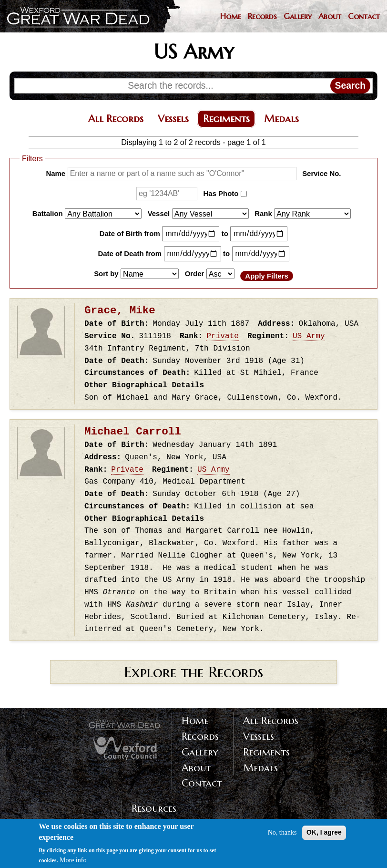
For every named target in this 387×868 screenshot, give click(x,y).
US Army (309, 336)
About (330, 16)
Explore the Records (193, 672)
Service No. (321, 173)
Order (195, 273)
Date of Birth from (130, 233)
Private (223, 336)
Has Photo (221, 193)
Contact (364, 16)
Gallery (298, 16)
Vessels (173, 119)
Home (231, 16)
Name (56, 173)
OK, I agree (324, 837)
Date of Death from (130, 253)
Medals (281, 119)
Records (262, 16)
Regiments (226, 119)
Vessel (159, 213)
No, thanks (282, 837)
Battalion (48, 213)
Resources (154, 808)
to (225, 233)
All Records (116, 119)
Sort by (106, 273)
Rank (263, 213)
